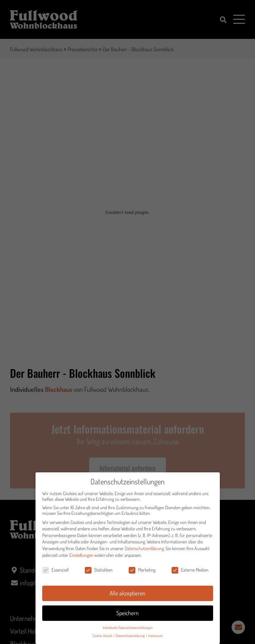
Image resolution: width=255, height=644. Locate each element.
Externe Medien (190, 573)
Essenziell (55, 573)
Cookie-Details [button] (103, 638)
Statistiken (99, 573)
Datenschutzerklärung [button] (131, 638)
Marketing (142, 573)
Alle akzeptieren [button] (127, 596)
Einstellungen (81, 558)
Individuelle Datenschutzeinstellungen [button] (128, 630)
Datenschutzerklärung (144, 551)
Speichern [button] (127, 616)
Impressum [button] (155, 638)
